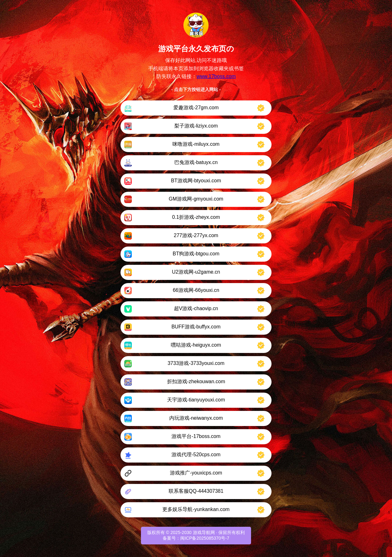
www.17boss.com (216, 76)
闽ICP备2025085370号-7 (205, 538)
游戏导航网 (204, 532)
